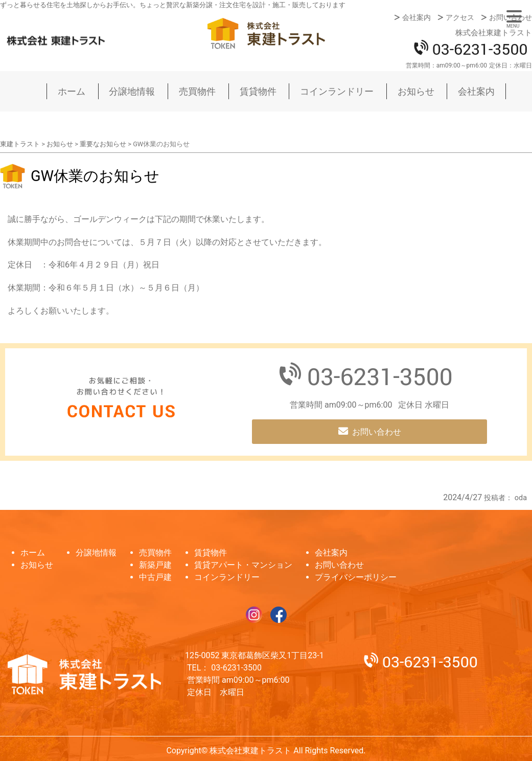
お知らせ (416, 91)
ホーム (72, 91)
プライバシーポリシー (356, 577)
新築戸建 (155, 565)
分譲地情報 (132, 91)
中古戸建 (155, 577)
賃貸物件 (258, 91)
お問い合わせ (511, 17)
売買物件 (197, 91)
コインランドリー (337, 91)
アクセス (460, 17)
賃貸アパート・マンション (243, 565)
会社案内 (417, 17)
